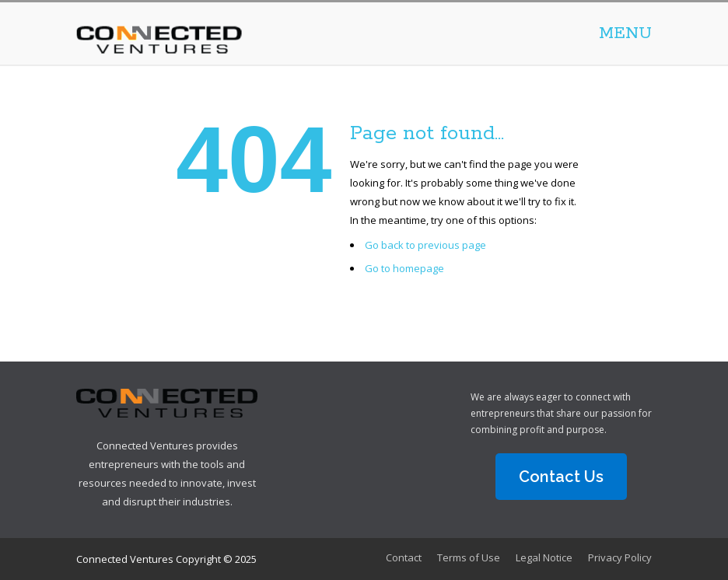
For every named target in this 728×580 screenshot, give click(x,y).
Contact (404, 557)
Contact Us (561, 477)
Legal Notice (544, 557)
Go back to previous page (425, 245)
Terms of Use (469, 557)
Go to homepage (404, 268)
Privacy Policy (620, 557)
